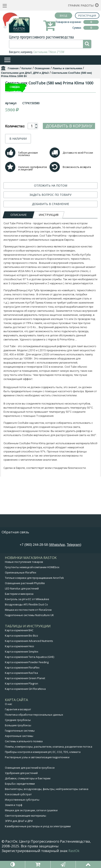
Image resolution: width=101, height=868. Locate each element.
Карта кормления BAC (19, 643)
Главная (13, 68)
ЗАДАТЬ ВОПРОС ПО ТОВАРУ (50, 258)
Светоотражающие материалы (26, 828)
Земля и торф (14, 818)
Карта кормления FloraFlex (22, 680)
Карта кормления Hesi (19, 659)
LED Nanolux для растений (22, 601)
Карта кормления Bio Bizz (22, 648)
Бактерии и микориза (19, 607)
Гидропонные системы (20, 743)
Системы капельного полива (24, 754)
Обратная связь (15, 545)
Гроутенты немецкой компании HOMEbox (32, 580)
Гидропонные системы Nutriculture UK (29, 628)
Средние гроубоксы (18, 733)
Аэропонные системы (19, 749)
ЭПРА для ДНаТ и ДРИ (19, 834)
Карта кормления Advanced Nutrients (29, 654)
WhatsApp (57, 558)
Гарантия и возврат (18, 722)
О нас (9, 717)
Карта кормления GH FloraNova (25, 702)
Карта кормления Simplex (22, 664)
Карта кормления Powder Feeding (27, 675)
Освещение (42, 68)
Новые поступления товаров (24, 575)
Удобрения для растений (21, 786)
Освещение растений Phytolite (25, 596)
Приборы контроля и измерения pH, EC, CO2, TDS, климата (43, 765)
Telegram (74, 558)
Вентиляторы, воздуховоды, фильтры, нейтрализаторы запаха (47, 802)
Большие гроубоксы (18, 738)
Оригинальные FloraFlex (21, 585)
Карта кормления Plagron (22, 696)
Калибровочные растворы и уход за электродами (38, 839)
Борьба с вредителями (20, 797)
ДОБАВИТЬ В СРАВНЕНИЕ (50, 267)
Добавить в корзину (69, 189)
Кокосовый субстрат (18, 807)
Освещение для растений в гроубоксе (30, 781)
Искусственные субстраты (22, 812)
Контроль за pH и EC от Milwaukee (27, 612)
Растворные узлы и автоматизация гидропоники (37, 770)
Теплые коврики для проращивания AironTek (34, 591)
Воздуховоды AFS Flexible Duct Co (26, 617)
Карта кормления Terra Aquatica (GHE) (30, 670)
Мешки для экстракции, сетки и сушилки (31, 823)
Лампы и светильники (67, 68)
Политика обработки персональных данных (34, 727)
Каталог (27, 68)
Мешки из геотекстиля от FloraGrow (28, 623)
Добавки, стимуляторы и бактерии (28, 791)
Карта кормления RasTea (21, 686)
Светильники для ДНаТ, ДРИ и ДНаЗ (25, 73)
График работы (81, 5)
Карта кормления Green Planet (25, 691)
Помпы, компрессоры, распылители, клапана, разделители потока (49, 759)
